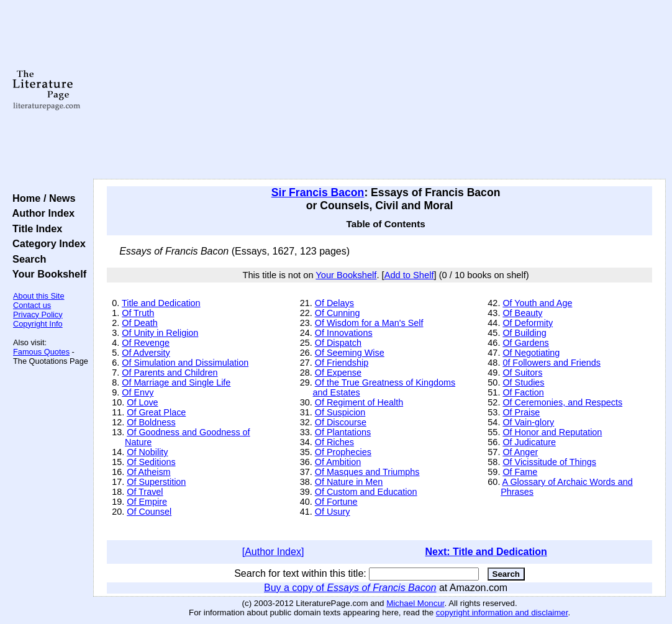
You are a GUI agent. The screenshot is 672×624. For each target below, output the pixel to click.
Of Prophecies (343, 452)
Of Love (142, 402)
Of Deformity (528, 323)
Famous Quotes (41, 352)
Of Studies (523, 382)
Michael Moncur (415, 603)
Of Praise (521, 412)
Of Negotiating (531, 353)
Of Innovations (344, 333)
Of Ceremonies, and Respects (562, 402)
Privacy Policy (38, 314)
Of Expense (338, 373)
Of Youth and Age (537, 303)
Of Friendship (342, 363)
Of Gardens (525, 343)
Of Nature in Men (349, 482)
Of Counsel (149, 512)
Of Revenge (146, 343)
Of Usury (333, 512)
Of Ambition (338, 462)
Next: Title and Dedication (486, 552)
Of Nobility (147, 452)
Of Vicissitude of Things (549, 462)
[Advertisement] (379, 90)
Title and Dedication (161, 303)
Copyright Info (38, 324)
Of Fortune (336, 502)
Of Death (140, 323)
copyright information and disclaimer (502, 613)
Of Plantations (343, 432)
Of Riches (334, 442)
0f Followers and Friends (552, 363)
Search (26, 259)
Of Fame (520, 472)
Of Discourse (341, 422)
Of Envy (138, 392)
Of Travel (145, 492)
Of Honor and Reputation (552, 432)
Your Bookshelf (47, 274)
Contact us (32, 305)
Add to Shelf (409, 275)
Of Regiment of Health (359, 402)
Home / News (41, 198)
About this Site (39, 296)
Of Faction (523, 392)
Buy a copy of (350, 588)
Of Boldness (151, 422)
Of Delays (334, 303)
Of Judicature (529, 442)
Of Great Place (156, 412)
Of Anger (520, 452)
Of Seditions (151, 462)
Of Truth (138, 313)
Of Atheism (148, 472)
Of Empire (147, 502)
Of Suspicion (340, 412)
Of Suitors (522, 373)
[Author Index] (273, 552)
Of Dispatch (338, 343)
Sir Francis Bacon (318, 192)
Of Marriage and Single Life (176, 382)
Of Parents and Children (170, 373)
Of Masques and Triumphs (367, 472)
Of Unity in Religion (160, 333)
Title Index (34, 228)
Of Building (524, 333)
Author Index (41, 213)
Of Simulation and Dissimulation (185, 363)
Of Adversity (146, 353)
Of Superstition (156, 482)
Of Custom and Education (366, 492)
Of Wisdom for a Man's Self (369, 323)
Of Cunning (338, 313)
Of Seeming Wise (350, 353)
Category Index (46, 243)
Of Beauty (522, 313)
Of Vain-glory (528, 422)
